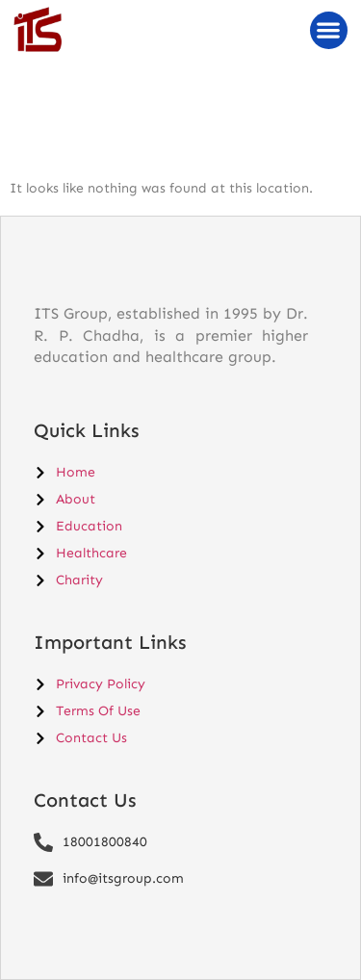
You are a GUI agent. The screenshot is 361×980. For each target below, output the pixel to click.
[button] (329, 30)
